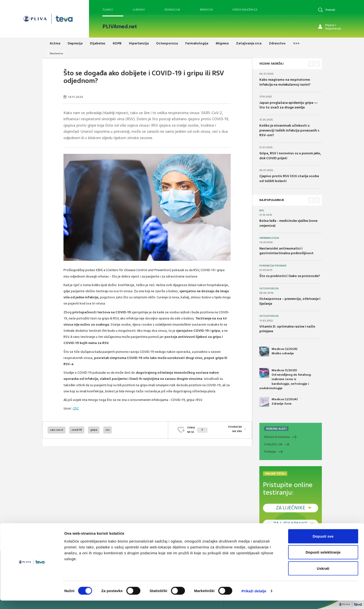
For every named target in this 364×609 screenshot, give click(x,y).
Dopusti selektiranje (323, 561)
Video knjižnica (245, 10)
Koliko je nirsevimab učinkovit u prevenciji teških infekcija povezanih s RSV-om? (289, 130)
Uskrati (323, 577)
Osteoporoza (269, 289)
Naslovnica (56, 53)
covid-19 (77, 430)
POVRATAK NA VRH (235, 430)
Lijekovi (139, 10)
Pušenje (270, 452)
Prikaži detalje (254, 599)
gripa (94, 430)
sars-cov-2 (56, 430)
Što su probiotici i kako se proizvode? (290, 276)
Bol (262, 211)
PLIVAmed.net (120, 26)
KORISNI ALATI (276, 429)
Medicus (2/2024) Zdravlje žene (278, 402)
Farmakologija (269, 238)
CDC (76, 408)
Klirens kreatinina (277, 437)
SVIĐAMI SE (197, 430)
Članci (108, 10)
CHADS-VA (273, 444)
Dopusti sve (323, 545)
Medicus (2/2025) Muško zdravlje (278, 352)
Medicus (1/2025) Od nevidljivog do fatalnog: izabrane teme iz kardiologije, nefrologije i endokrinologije (285, 379)
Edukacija (172, 10)
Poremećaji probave (273, 266)
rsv (107, 430)
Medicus (206, 10)
